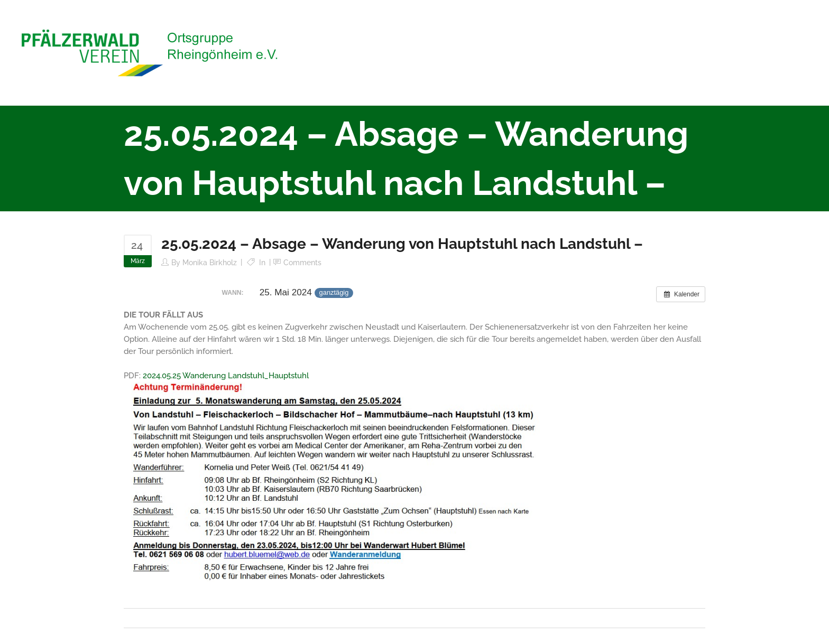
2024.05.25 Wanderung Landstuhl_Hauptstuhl (226, 376)
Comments (302, 263)
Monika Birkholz (210, 263)
